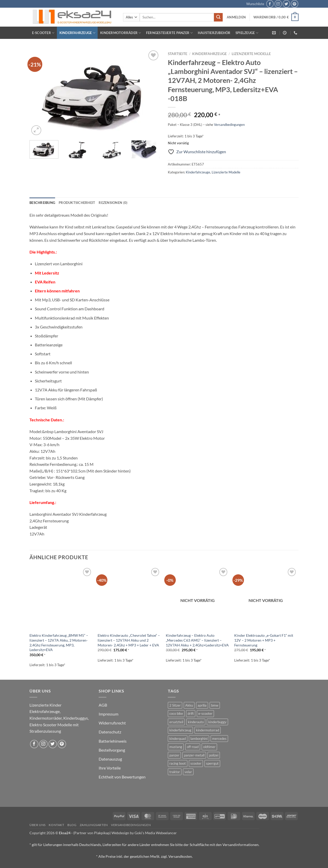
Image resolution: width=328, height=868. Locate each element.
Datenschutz (110, 732)
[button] (236, 17)
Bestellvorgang (112, 750)
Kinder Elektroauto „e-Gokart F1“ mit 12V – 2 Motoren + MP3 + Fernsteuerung (264, 640)
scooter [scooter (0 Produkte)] (196, 763)
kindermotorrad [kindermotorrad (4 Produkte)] (208, 730)
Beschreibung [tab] (42, 203)
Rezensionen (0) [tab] (113, 203)
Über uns (38, 825)
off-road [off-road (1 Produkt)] (193, 747)
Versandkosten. (181, 856)
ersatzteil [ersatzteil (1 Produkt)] (176, 722)
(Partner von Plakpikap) (92, 833)
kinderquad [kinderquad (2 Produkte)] (178, 739)
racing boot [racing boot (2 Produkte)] (178, 763)
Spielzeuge (247, 33)
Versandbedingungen (229, 125)
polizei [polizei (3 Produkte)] (214, 755)
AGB (103, 705)
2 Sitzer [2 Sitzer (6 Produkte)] (175, 705)
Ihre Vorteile (110, 768)
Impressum (109, 714)
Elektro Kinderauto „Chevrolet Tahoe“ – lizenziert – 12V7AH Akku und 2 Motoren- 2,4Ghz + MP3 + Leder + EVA (129, 640)
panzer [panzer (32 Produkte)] (174, 755)
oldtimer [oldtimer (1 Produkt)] (209, 747)
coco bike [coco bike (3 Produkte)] (176, 713)
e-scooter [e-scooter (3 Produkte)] (205, 713)
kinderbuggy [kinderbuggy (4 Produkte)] (217, 722)
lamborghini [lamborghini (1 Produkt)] (199, 739)
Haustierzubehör (214, 33)
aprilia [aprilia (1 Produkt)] (202, 705)
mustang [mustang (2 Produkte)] (176, 747)
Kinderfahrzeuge (77, 33)
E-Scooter (43, 33)
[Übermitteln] (218, 17)
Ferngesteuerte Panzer (170, 33)
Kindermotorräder (121, 33)
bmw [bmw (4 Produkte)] (215, 705)
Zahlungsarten (94, 825)
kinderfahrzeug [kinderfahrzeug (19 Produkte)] (180, 730)
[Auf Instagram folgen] (278, 4)
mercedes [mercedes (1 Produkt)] (219, 739)
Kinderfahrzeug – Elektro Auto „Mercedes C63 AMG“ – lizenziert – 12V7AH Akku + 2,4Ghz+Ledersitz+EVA (197, 640)
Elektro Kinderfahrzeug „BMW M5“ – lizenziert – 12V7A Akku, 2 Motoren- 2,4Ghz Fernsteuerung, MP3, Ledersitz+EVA (59, 642)
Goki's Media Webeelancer (156, 833)
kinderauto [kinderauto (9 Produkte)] (196, 722)
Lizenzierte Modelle (251, 54)
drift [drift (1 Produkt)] (191, 713)
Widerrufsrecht (112, 723)
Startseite (178, 54)
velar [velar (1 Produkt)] (188, 772)
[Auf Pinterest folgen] (295, 4)
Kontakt (56, 825)
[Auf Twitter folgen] (286, 4)
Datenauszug (110, 759)
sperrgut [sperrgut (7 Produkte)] (212, 763)
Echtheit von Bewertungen (122, 777)
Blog (72, 825)
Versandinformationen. (241, 845)
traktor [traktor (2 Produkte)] (175, 772)
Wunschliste (255, 4)
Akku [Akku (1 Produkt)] (189, 705)
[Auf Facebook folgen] (270, 4)
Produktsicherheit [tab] (77, 203)
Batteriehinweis (113, 741)
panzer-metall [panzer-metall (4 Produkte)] (194, 755)
